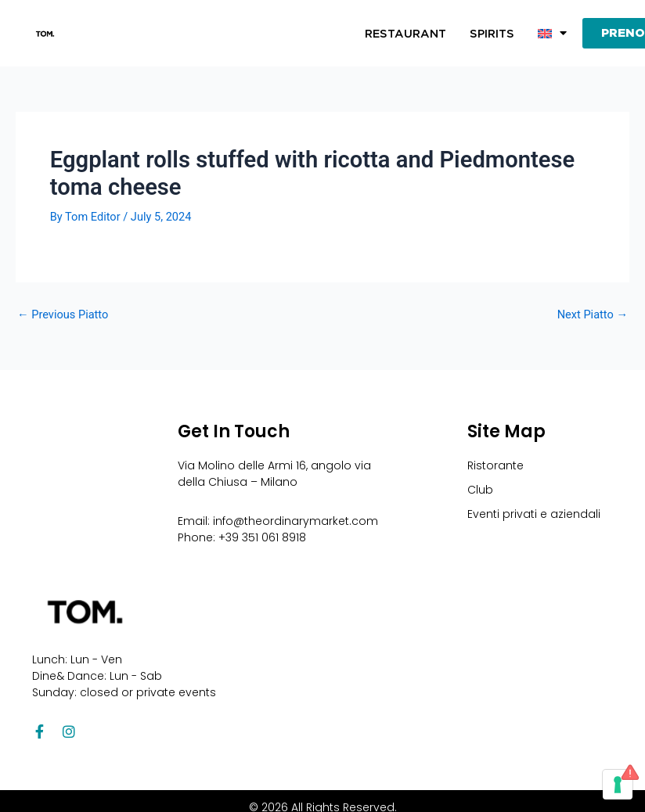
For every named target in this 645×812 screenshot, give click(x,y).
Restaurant (405, 34)
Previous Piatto (63, 315)
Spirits (492, 34)
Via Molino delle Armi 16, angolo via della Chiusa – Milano (274, 474)
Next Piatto (593, 315)
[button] (552, 34)
